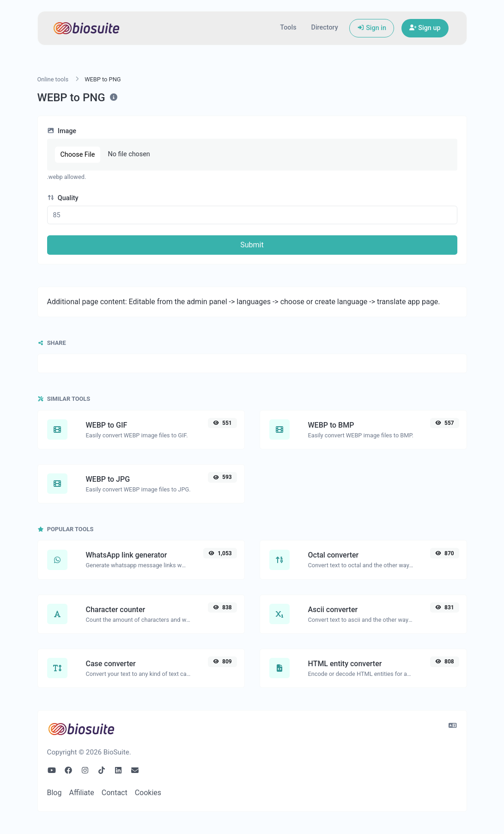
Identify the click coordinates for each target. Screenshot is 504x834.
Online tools (53, 79)
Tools (288, 28)
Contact (115, 793)
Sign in (372, 28)
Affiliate (81, 793)
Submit (252, 245)
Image (62, 131)
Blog (55, 793)
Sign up (425, 28)
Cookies (148, 793)
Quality (63, 198)
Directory (325, 28)
